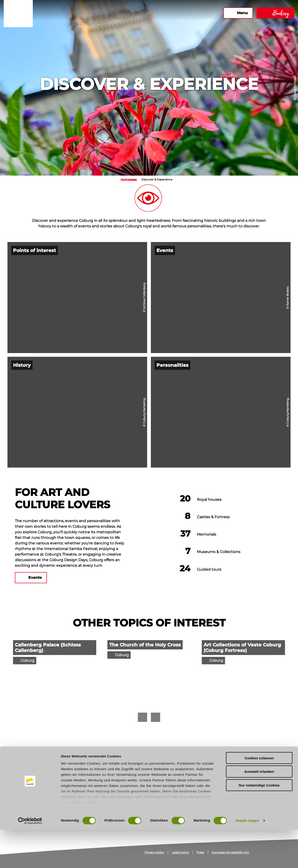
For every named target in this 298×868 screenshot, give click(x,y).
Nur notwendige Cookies (259, 824)
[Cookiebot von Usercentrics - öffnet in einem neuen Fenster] (30, 859)
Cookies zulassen (259, 796)
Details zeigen (247, 859)
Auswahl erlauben (259, 810)
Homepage (129, 179)
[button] (169, 13)
